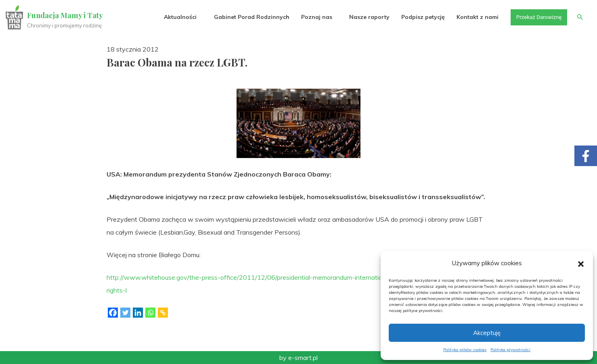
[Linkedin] (138, 313)
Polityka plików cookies (465, 350)
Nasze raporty (366, 17)
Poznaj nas (313, 17)
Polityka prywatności (510, 350)
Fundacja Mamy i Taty (65, 15)
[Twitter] (125, 313)
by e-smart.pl (298, 358)
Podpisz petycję (420, 17)
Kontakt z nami (475, 17)
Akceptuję (487, 333)
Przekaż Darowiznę (537, 17)
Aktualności (177, 17)
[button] (581, 263)
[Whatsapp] (150, 313)
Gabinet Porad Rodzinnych (248, 17)
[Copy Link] (163, 313)
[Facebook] (113, 313)
